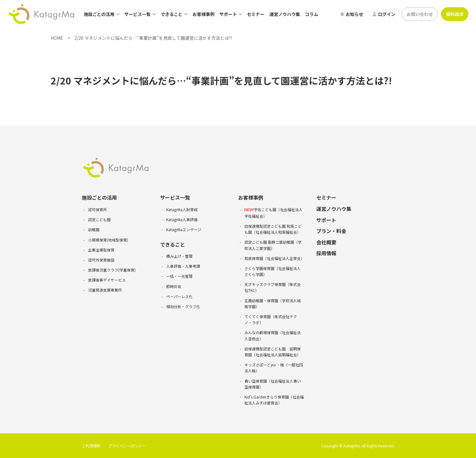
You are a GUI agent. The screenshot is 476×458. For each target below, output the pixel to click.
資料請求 (455, 14)
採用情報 (326, 253)
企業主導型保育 (101, 250)
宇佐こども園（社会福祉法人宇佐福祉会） (273, 213)
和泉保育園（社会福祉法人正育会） (274, 258)
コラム (312, 14)
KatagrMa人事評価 (182, 219)
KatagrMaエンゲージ (184, 229)
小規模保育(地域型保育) (108, 240)
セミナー (256, 14)
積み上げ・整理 (179, 256)
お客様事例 (203, 14)
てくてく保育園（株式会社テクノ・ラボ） (271, 319)
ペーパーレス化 (179, 296)
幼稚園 (94, 229)
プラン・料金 (331, 231)
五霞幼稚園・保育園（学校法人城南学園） (273, 303)
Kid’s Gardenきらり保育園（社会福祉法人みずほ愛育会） (274, 400)
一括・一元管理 (179, 276)
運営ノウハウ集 (285, 14)
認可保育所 (98, 209)
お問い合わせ (420, 14)
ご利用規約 (91, 446)
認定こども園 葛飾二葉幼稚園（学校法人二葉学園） (273, 245)
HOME (57, 38)
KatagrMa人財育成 (182, 209)
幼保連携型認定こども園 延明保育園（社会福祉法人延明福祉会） (273, 352)
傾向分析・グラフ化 (183, 306)
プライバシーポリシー (127, 446)
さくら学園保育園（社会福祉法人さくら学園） (273, 271)
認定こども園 (99, 219)
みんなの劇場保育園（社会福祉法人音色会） (273, 335)
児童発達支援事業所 (105, 290)
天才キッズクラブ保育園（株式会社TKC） (273, 287)
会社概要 (326, 242)
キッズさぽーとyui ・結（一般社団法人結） (274, 368)
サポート (326, 220)
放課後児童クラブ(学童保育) (112, 270)
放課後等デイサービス (107, 280)
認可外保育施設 (101, 260)
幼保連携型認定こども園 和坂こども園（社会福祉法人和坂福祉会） (273, 229)
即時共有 (174, 286)
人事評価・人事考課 (183, 266)
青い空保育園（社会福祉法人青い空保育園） (273, 384)
